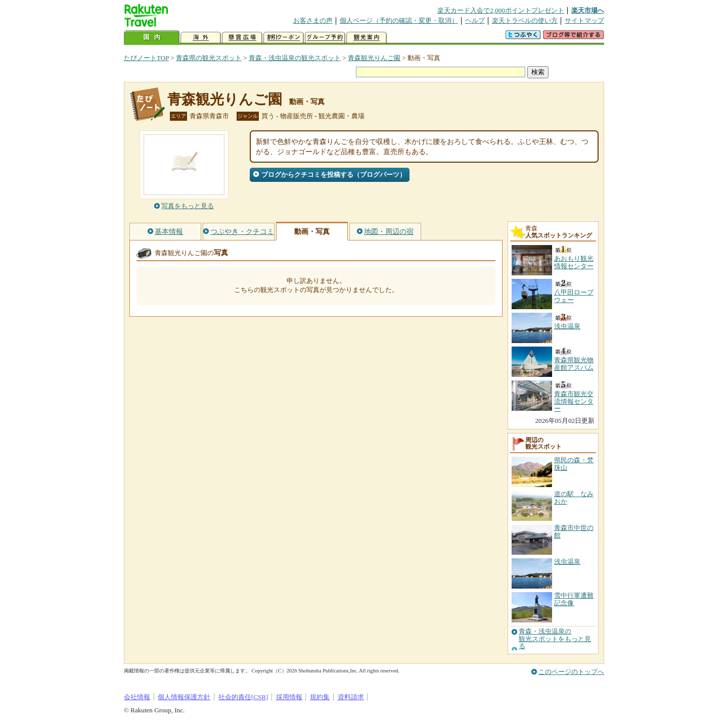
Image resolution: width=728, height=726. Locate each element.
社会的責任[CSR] (243, 697)
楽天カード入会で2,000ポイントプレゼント (501, 10)
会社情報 (137, 697)
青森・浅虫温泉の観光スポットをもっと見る (555, 639)
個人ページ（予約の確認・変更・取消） (399, 20)
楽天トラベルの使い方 (525, 20)
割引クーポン (284, 38)
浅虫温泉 (567, 562)
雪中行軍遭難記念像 (574, 599)
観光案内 (367, 38)
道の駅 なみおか (574, 497)
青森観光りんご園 (374, 58)
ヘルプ (475, 20)
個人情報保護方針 (184, 697)
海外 (201, 38)
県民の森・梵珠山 (574, 464)
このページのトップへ (571, 672)
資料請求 (351, 697)
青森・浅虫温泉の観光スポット (295, 58)
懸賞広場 (242, 38)
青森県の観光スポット (209, 58)
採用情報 (289, 697)
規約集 (320, 697)
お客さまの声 (313, 20)
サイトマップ (584, 20)
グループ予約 (325, 38)
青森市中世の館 (574, 531)
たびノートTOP (146, 58)
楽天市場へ (588, 10)
